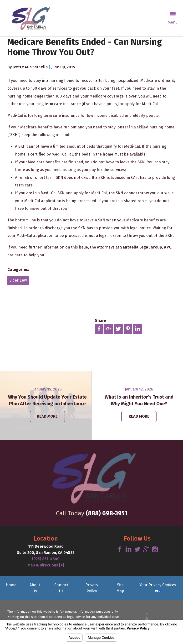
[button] (173, 18)
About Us (35, 588)
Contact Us (61, 588)
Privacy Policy (92, 588)
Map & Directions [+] (46, 565)
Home (11, 585)
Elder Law (18, 280)
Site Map (120, 588)
